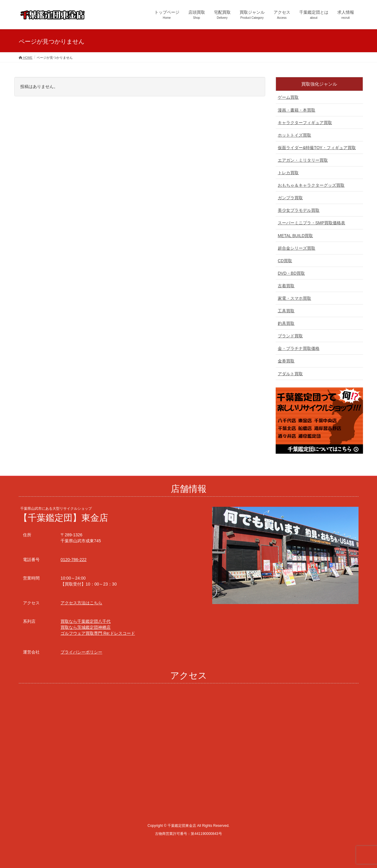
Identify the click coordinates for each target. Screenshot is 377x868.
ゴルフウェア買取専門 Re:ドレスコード (98, 633)
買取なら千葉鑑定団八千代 (86, 621)
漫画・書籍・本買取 (297, 110)
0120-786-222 (73, 560)
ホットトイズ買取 (294, 135)
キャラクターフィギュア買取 (305, 123)
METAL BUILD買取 (295, 236)
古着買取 (286, 286)
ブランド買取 (290, 336)
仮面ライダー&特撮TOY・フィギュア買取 (317, 148)
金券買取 (286, 361)
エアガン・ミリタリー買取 (303, 160)
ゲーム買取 (288, 97)
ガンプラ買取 (290, 198)
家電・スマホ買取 (294, 298)
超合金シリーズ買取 (297, 248)
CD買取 (285, 261)
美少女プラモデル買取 (299, 210)
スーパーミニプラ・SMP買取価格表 (311, 223)
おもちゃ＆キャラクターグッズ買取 (311, 185)
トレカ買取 (288, 173)
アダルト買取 (290, 374)
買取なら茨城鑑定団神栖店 (86, 627)
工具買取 (286, 311)
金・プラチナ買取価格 (299, 348)
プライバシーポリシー (81, 652)
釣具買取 (286, 323)
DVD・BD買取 (291, 273)
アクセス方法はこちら (81, 603)
